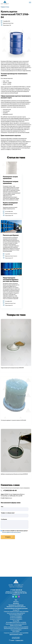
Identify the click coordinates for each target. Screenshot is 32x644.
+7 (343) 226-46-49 (10, 490)
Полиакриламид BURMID (16, 630)
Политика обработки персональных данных (11, 532)
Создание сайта (19, 640)
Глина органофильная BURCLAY (16, 615)
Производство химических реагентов (16, 607)
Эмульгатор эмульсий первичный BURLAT (16, 613)
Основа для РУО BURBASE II (16, 618)
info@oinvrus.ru (8, 498)
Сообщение (4, 519)
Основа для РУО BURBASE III (16, 619)
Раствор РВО (16, 621)
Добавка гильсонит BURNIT (16, 625)
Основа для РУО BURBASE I (16, 616)
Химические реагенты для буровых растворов (16, 608)
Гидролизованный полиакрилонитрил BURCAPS (12, 368)
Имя (2, 507)
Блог (16, 600)
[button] (11, 168)
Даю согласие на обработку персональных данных (15, 531)
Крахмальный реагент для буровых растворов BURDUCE (16, 628)
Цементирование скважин (16, 635)
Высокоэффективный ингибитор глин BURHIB (16, 622)
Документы (16, 603)
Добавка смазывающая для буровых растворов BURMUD (14, 474)
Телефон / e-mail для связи (8, 513)
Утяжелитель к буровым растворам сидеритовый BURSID (16, 612)
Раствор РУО (16, 610)
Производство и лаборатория (16, 605)
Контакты (16, 602)
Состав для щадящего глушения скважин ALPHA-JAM (13, 420)
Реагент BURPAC (16, 631)
